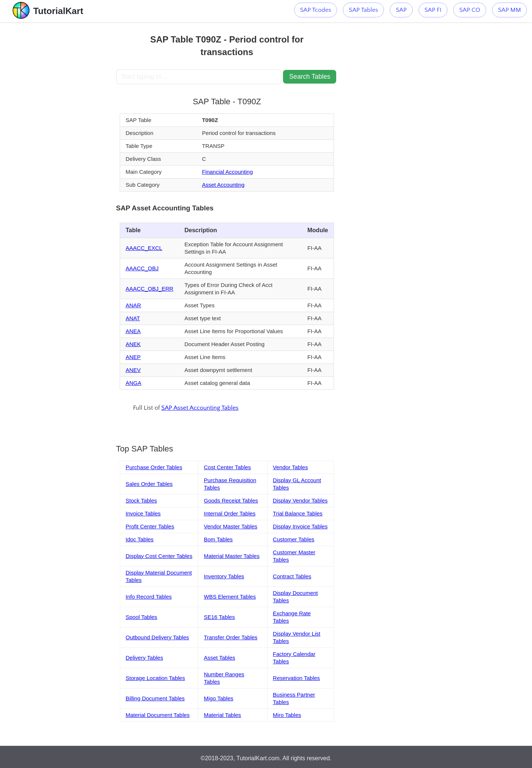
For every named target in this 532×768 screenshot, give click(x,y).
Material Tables (223, 715)
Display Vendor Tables (300, 500)
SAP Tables (363, 10)
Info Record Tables (149, 597)
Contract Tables (292, 576)
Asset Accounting (223, 185)
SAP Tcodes (316, 10)
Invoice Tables (143, 513)
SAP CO (470, 10)
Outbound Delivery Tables (157, 637)
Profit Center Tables (150, 526)
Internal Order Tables (230, 513)
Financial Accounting (228, 172)
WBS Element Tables (230, 597)
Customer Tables (294, 539)
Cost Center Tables (227, 467)
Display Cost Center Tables (159, 556)
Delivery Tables (144, 658)
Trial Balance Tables (298, 513)
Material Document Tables (158, 715)
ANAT (133, 318)
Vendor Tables (291, 467)
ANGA (134, 383)
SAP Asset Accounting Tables (200, 408)
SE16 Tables (219, 617)
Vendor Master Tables (231, 526)
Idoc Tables (140, 539)
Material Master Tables (232, 556)
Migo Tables (219, 698)
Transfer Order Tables (231, 637)
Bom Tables (218, 539)
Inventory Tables (224, 576)
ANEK (133, 344)
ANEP (133, 357)
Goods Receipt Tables (231, 500)
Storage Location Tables (155, 678)
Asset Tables (220, 658)
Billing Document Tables (155, 698)
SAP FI (433, 10)
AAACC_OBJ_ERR (149, 289)
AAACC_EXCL (144, 248)
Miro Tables (287, 715)
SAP (401, 10)
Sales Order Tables (149, 484)
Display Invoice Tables (300, 526)
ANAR (133, 305)
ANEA (133, 331)
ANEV (133, 370)
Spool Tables (141, 617)
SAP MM (509, 10)
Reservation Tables (296, 678)
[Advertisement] (62, 133)
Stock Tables (141, 500)
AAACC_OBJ (142, 268)
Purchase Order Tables (154, 467)
